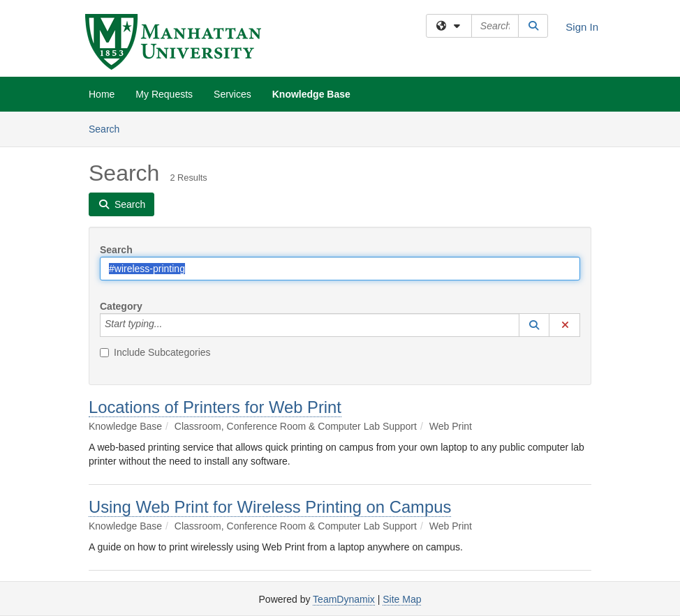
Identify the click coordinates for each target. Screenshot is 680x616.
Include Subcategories (155, 352)
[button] (534, 325)
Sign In (582, 27)
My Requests (164, 94)
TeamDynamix (344, 599)
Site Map (402, 599)
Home (102, 94)
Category (121, 306)
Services (232, 94)
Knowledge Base (311, 94)
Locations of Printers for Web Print (215, 407)
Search (109, 128)
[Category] (170, 325)
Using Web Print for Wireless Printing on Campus (270, 507)
